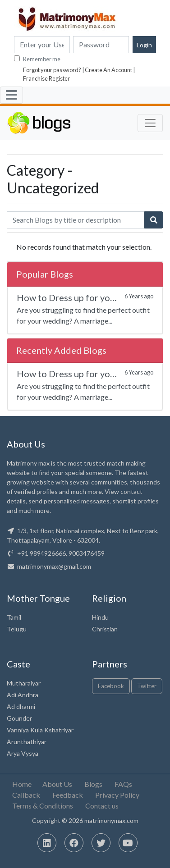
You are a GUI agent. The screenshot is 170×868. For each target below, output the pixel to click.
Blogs (93, 784)
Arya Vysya (23, 753)
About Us (57, 784)
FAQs (123, 784)
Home (22, 784)
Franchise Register (46, 78)
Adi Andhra (23, 695)
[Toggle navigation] (11, 95)
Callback (26, 795)
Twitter (147, 686)
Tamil (14, 617)
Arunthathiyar (27, 742)
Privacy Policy (117, 795)
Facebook (111, 686)
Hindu (100, 617)
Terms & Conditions (43, 806)
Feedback (68, 795)
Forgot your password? (52, 70)
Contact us (102, 806)
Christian (105, 629)
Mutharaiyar (24, 683)
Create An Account (108, 70)
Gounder (19, 718)
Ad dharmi (21, 706)
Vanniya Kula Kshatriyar (40, 730)
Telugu (17, 629)
